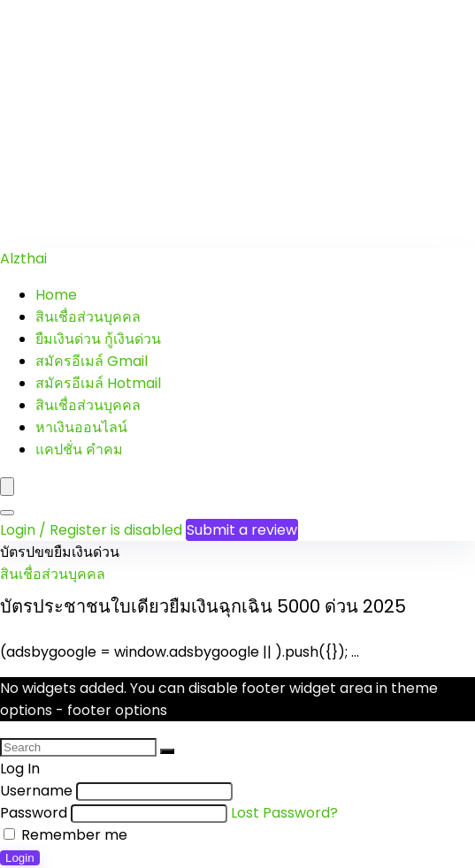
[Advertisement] (237, 124)
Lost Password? (284, 813)
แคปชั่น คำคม (79, 449)
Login (20, 858)
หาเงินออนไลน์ (81, 427)
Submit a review (242, 530)
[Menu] (7, 487)
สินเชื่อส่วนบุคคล (88, 317)
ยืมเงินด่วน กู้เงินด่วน (98, 339)
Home (56, 295)
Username (36, 791)
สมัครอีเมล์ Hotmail (98, 383)
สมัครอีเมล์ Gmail (92, 361)
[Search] (7, 513)
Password (34, 813)
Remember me (65, 835)
